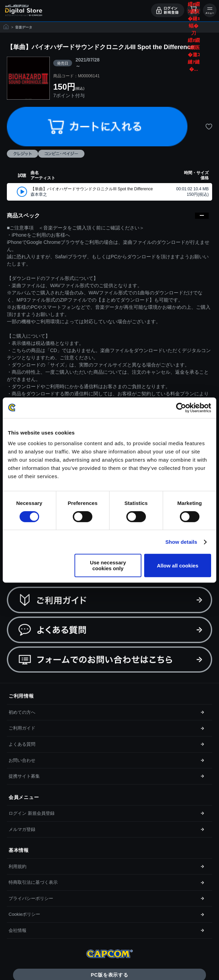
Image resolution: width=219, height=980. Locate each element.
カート (194, 10)
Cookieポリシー (24, 914)
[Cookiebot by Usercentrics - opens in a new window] (181, 408)
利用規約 (18, 866)
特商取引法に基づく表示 (33, 882)
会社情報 (18, 930)
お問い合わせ (22, 760)
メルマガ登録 (22, 829)
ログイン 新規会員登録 (32, 813)
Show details (181, 542)
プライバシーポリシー (31, 898)
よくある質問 (22, 744)
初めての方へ (22, 712)
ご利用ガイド (22, 728)
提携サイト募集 (24, 776)
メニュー (210, 10)
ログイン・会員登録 (168, 10)
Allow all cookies (178, 566)
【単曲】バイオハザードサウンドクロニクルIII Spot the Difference (92, 189)
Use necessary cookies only (108, 565)
